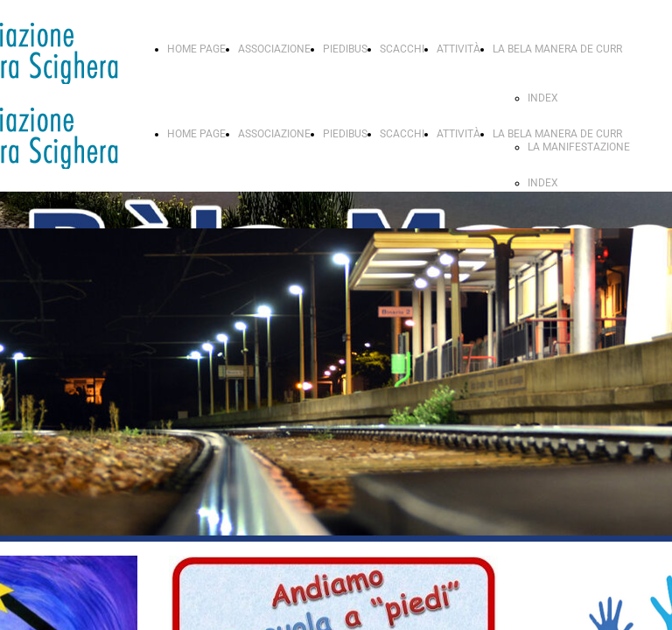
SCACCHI (402, 49)
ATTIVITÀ (458, 49)
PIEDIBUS (345, 49)
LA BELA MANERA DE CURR (557, 49)
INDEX (543, 98)
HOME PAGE (196, 49)
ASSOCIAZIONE (274, 49)
